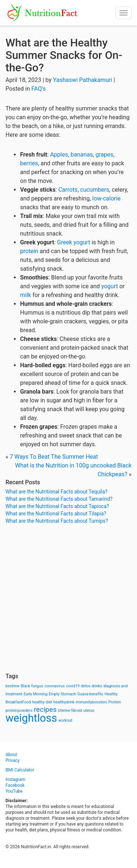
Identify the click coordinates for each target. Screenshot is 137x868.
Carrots (68, 190)
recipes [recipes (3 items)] (45, 709)
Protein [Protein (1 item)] (115, 702)
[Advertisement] (68, 599)
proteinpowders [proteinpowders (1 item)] (19, 711)
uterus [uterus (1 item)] (89, 711)
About (11, 755)
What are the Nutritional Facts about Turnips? (57, 521)
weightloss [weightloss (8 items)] (31, 718)
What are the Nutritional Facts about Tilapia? (56, 514)
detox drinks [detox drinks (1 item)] (92, 686)
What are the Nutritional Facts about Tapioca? (57, 506)
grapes (104, 155)
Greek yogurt (74, 242)
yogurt (109, 286)
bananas (82, 155)
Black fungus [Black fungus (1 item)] (32, 686)
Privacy (13, 760)
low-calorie (106, 198)
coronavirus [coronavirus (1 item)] (55, 686)
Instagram (15, 779)
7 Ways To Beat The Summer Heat (54, 457)
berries (29, 163)
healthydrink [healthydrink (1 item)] (64, 702)
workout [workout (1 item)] (66, 720)
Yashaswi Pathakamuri (83, 80)
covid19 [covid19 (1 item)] (73, 686)
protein (29, 251)
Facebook (15, 785)
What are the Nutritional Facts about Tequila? (56, 492)
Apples (59, 155)
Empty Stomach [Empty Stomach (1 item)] (62, 694)
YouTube (14, 791)
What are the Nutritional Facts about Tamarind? (59, 499)
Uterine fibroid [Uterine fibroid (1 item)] (70, 711)
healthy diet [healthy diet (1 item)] (42, 702)
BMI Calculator (20, 770)
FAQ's (39, 89)
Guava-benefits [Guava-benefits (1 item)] (90, 694)
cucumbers (95, 190)
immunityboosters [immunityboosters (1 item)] (91, 702)
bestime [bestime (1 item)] (12, 686)
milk (26, 295)
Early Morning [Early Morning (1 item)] (36, 694)
